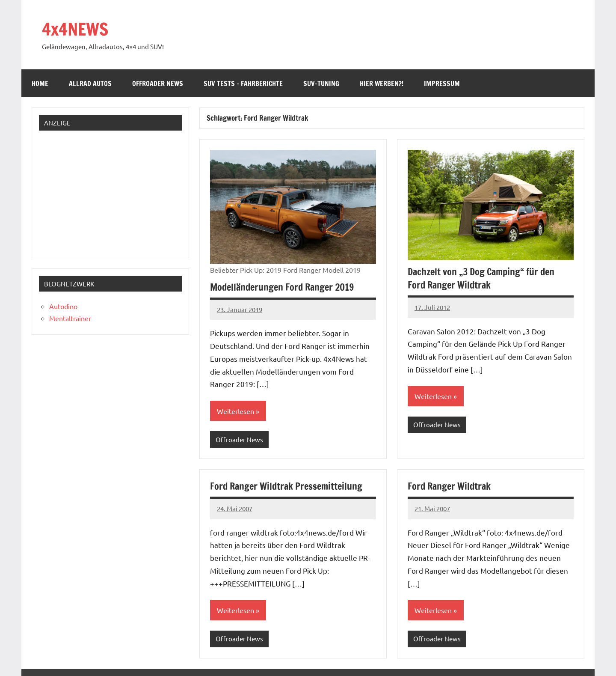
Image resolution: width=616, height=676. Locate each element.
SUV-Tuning (321, 83)
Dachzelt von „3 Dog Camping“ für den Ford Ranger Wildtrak (481, 278)
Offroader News (158, 83)
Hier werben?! (382, 83)
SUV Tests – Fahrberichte (243, 83)
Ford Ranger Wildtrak (449, 486)
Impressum (442, 83)
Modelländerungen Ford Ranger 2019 (282, 287)
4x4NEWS (75, 29)
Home (40, 83)
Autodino (63, 306)
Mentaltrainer (70, 318)
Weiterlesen (235, 411)
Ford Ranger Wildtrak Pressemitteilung (286, 486)
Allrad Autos (90, 83)
